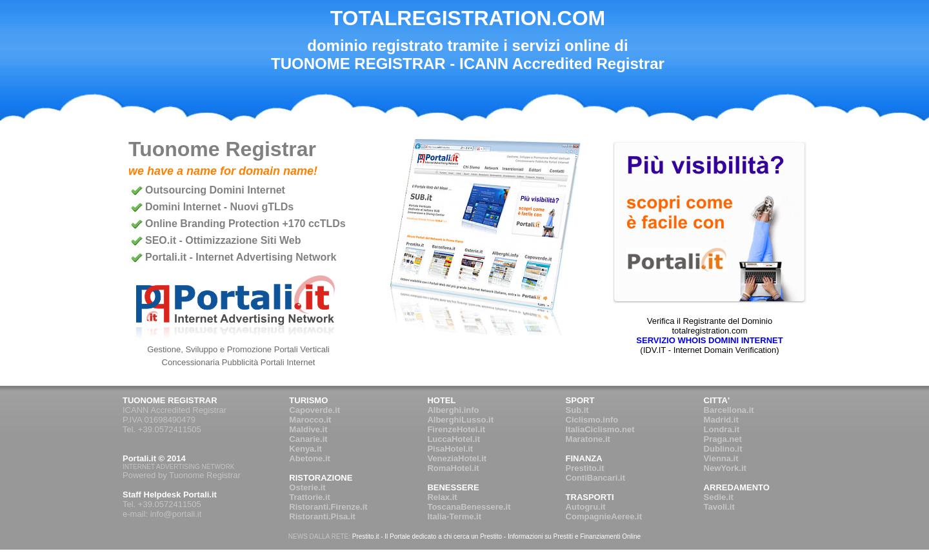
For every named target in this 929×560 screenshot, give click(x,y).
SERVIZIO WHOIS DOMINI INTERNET (709, 340)
